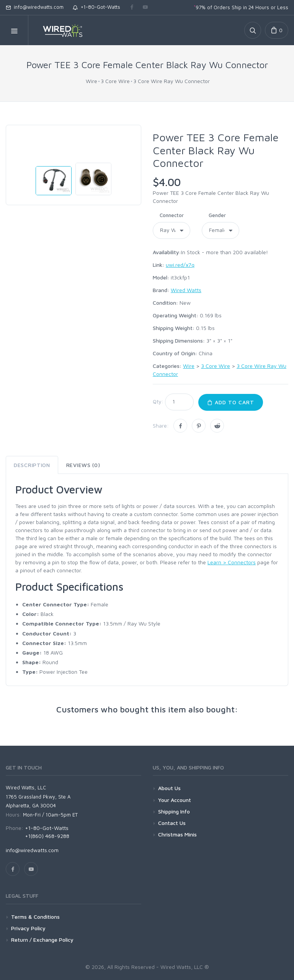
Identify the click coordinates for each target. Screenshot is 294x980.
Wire (91, 81)
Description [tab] (32, 465)
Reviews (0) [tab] (83, 465)
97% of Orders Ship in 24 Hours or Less (241, 7)
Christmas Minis (177, 834)
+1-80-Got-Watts (96, 7)
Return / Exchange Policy (42, 940)
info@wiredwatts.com (35, 7)
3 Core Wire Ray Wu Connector (171, 81)
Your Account (175, 800)
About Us (169, 788)
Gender (217, 215)
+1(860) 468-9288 (47, 836)
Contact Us (172, 823)
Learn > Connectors (232, 562)
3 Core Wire (115, 81)
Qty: (158, 401)
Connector (172, 215)
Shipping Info (174, 811)
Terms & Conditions (35, 917)
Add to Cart (231, 402)
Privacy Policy (28, 928)
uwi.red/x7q (180, 265)
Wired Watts (186, 290)
